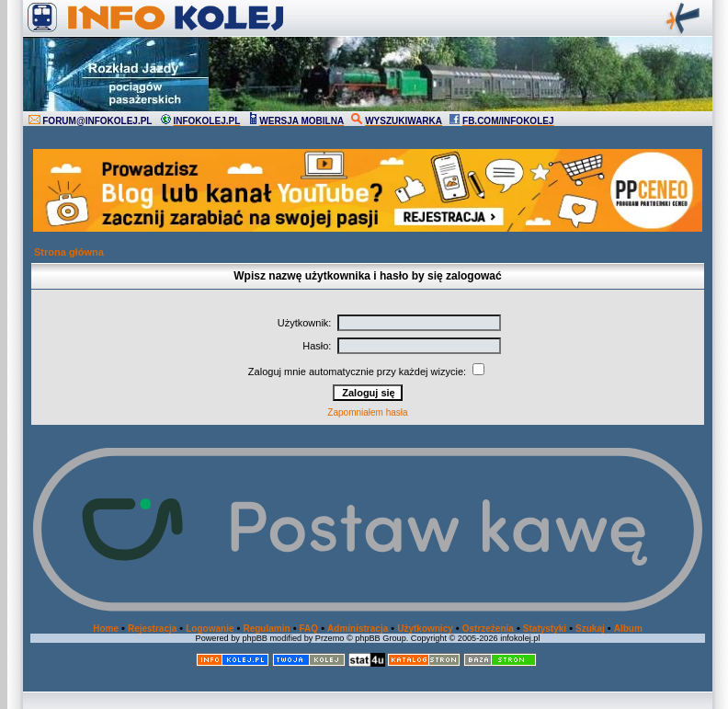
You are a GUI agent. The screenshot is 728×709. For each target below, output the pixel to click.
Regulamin (266, 629)
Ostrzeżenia (488, 629)
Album (628, 629)
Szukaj (590, 629)
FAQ (309, 629)
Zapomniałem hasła (367, 412)
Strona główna (69, 252)
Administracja (358, 629)
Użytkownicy (425, 629)
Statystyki (545, 629)
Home (106, 629)
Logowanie (210, 629)
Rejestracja (152, 629)
